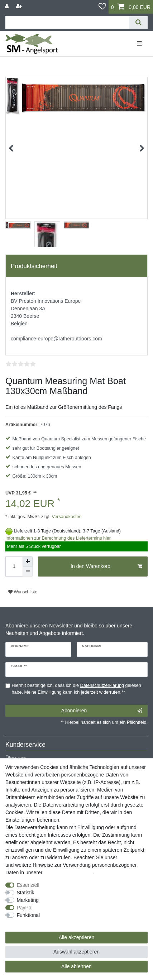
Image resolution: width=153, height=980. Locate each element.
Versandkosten (66, 517)
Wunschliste (23, 592)
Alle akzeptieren (77, 937)
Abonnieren (102, 711)
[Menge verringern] (28, 572)
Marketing (28, 900)
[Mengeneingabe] (14, 567)
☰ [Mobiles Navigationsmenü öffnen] (139, 43)
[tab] (76, 266)
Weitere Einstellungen (30, 923)
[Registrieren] (20, 6)
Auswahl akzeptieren (76, 952)
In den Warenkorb (106, 567)
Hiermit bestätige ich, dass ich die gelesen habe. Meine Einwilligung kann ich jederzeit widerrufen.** (76, 689)
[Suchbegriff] (67, 22)
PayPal (25, 908)
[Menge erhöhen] (28, 561)
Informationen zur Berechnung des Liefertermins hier (58, 538)
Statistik (26, 893)
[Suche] (138, 22)
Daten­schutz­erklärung (68, 873)
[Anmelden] (8, 6)
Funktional (28, 915)
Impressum (131, 857)
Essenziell (28, 885)
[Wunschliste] (102, 7)
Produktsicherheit (34, 266)
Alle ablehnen (76, 966)
